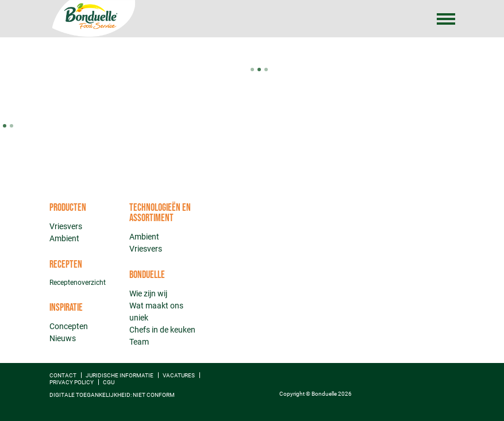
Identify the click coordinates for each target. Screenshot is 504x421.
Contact (63, 375)
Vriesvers (66, 226)
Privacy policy (72, 382)
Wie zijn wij (148, 293)
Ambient (64, 238)
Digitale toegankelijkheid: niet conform (112, 395)
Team (139, 342)
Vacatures (179, 375)
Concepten (69, 326)
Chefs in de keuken (162, 330)
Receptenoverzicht (78, 283)
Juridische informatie (120, 375)
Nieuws (63, 338)
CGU (109, 382)
